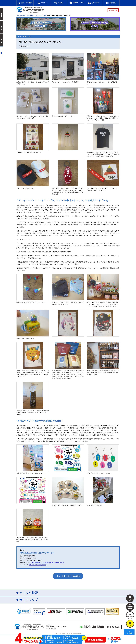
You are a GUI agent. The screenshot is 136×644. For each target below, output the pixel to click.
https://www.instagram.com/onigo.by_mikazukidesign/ (47, 563)
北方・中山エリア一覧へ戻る (68, 576)
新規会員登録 (113, 10)
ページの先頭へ (129, 633)
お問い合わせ (115, 627)
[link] (24, 612)
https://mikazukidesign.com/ (38, 565)
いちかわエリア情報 (41, 15)
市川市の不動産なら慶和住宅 (25, 15)
